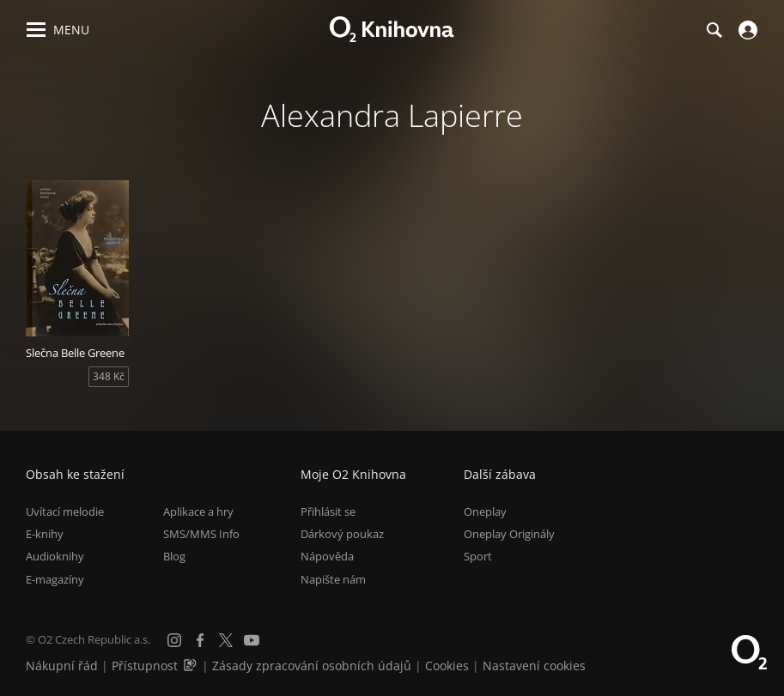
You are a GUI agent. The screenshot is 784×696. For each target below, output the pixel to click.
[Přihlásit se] (746, 30)
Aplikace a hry (198, 511)
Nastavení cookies (534, 666)
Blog (174, 556)
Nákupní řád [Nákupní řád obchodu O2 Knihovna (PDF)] (62, 666)
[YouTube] (252, 640)
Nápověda (327, 556)
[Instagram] (174, 640)
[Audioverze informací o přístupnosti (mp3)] (191, 666)
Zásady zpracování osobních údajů (312, 666)
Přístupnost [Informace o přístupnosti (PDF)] (145, 666)
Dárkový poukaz (342, 534)
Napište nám (333, 579)
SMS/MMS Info (201, 534)
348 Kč (109, 376)
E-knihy (45, 534)
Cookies (447, 666)
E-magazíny (55, 579)
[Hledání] (714, 30)
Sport (478, 556)
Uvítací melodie (65, 511)
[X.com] (226, 640)
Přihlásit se (328, 511)
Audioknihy (55, 556)
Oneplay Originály (509, 534)
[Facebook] (200, 640)
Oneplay (485, 511)
